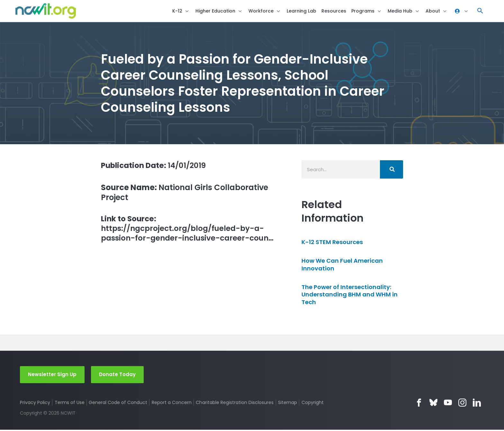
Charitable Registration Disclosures (235, 403)
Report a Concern (172, 403)
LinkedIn (477, 404)
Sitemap (288, 403)
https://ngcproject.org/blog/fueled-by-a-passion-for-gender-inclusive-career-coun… (190, 230)
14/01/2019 (156, 166)
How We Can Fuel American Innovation (342, 265)
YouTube (448, 404)
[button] (480, 11)
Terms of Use (70, 403)
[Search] (392, 170)
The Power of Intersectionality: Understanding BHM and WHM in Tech (350, 295)
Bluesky (433, 404)
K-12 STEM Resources (332, 243)
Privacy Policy (35, 403)
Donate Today (117, 375)
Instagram (462, 404)
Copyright (313, 403)
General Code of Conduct (118, 403)
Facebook (419, 404)
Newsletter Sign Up (52, 375)
